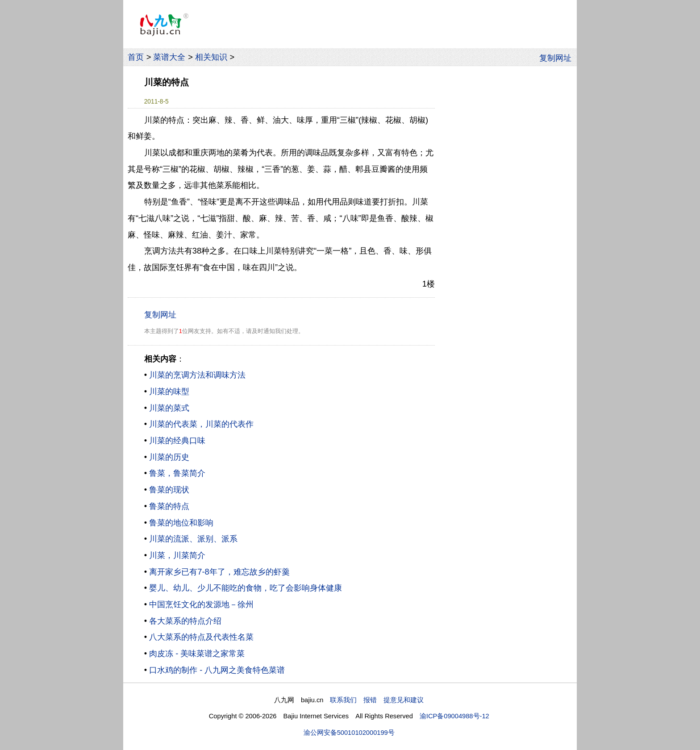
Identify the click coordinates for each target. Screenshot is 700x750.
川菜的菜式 (169, 408)
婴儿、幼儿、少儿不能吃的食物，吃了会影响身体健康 (246, 588)
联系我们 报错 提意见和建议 (377, 700)
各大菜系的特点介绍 (185, 621)
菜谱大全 (169, 57)
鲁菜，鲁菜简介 (177, 473)
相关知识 (211, 57)
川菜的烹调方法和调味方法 (197, 375)
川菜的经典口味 (177, 440)
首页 (136, 57)
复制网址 (558, 57)
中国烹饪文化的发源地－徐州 (201, 604)
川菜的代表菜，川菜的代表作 (201, 424)
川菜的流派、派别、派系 (193, 539)
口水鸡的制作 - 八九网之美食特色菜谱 (217, 670)
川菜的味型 (169, 391)
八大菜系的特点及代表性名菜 (201, 637)
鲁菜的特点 (169, 506)
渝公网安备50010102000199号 (349, 733)
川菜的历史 (169, 457)
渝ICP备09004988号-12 (454, 716)
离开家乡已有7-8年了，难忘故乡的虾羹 (219, 572)
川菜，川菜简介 (177, 555)
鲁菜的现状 (169, 490)
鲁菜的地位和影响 (181, 523)
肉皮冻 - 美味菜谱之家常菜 (197, 653)
